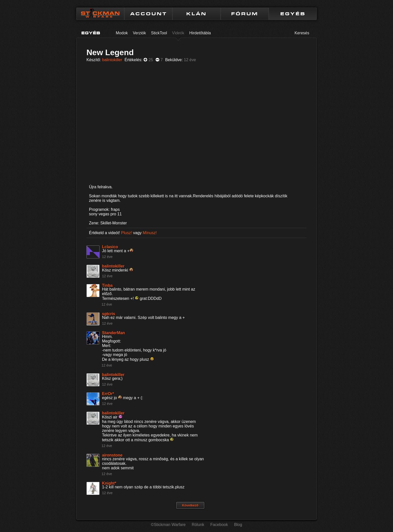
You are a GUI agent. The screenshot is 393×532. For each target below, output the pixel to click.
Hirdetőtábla (200, 33)
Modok (122, 33)
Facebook (219, 525)
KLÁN (197, 14)
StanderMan (114, 333)
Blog (238, 525)
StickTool (159, 33)
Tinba (107, 285)
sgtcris (109, 314)
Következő (190, 505)
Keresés (302, 33)
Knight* (109, 483)
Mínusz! (150, 233)
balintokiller (112, 60)
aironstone (112, 455)
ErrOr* (108, 394)
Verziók (139, 33)
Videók (178, 33)
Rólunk (198, 525)
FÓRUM (245, 14)
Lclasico (110, 247)
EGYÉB (293, 14)
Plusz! (127, 233)
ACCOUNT (149, 14)
